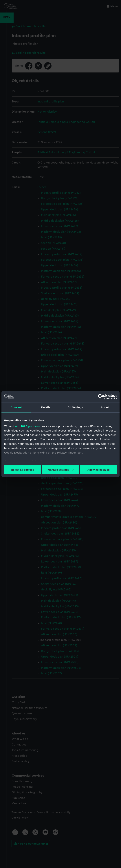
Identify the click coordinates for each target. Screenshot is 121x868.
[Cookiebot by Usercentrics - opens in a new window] (101, 397)
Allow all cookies (99, 469)
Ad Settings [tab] (75, 407)
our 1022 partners (27, 426)
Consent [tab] (16, 407)
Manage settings (61, 469)
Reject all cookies (23, 469)
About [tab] (105, 407)
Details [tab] (46, 407)
